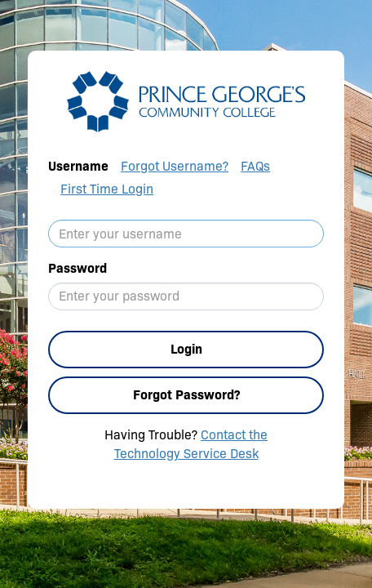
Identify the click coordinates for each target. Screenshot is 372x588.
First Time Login (107, 189)
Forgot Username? (175, 166)
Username (78, 166)
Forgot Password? (186, 395)
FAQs (255, 166)
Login (186, 349)
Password (77, 268)
